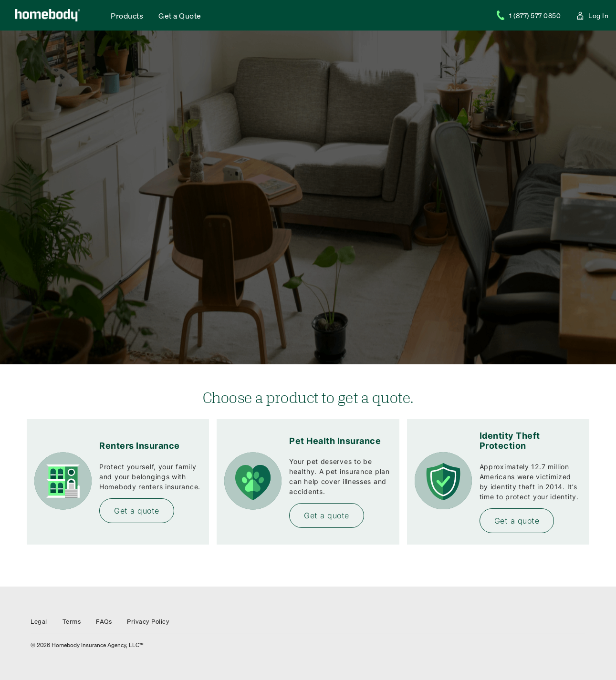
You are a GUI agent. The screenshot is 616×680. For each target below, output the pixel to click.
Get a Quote (180, 15)
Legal (39, 621)
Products (127, 15)
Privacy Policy (148, 621)
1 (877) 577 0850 (528, 15)
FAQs (104, 621)
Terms (72, 621)
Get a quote (137, 511)
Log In (592, 15)
